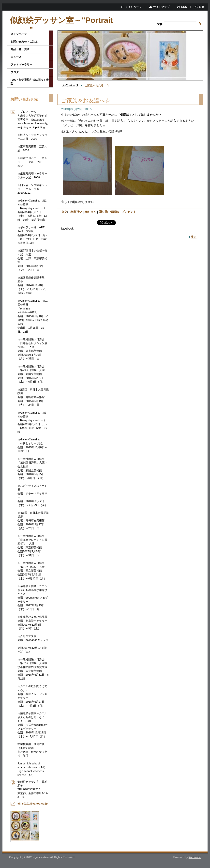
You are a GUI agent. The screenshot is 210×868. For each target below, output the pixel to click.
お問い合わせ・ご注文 (24, 42)
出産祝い (76, 212)
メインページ (70, 85)
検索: (160, 24)
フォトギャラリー (21, 64)
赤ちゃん (90, 212)
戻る (194, 237)
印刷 (201, 7)
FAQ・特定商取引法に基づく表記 (30, 82)
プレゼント (129, 212)
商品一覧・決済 (20, 49)
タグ (64, 212)
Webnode (195, 857)
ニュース (16, 57)
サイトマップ (161, 7)
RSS (184, 7)
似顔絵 (115, 212)
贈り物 (103, 212)
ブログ (15, 72)
